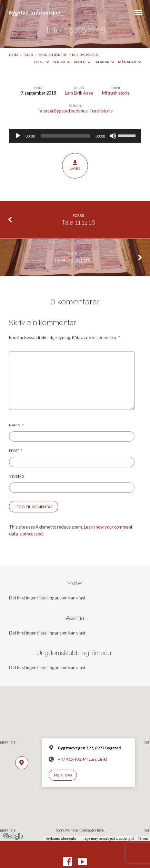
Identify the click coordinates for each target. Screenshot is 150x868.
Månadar (129, 62)
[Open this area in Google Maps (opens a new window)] (13, 836)
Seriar (62, 62)
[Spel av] (18, 136)
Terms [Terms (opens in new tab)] (143, 839)
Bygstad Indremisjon (34, 13)
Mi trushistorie (53, 55)
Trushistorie (101, 111)
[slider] (66, 136)
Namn (16, 425)
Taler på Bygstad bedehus (63, 111)
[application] (75, 136)
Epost (16, 451)
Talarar (104, 62)
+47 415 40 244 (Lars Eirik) (83, 759)
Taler (28, 55)
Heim (14, 55)
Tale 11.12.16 (78, 222)
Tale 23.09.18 (72, 260)
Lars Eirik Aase (79, 93)
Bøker (82, 62)
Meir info (63, 775)
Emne (42, 62)
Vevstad (16, 476)
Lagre (75, 165)
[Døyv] (113, 136)
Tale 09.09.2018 (85, 55)
